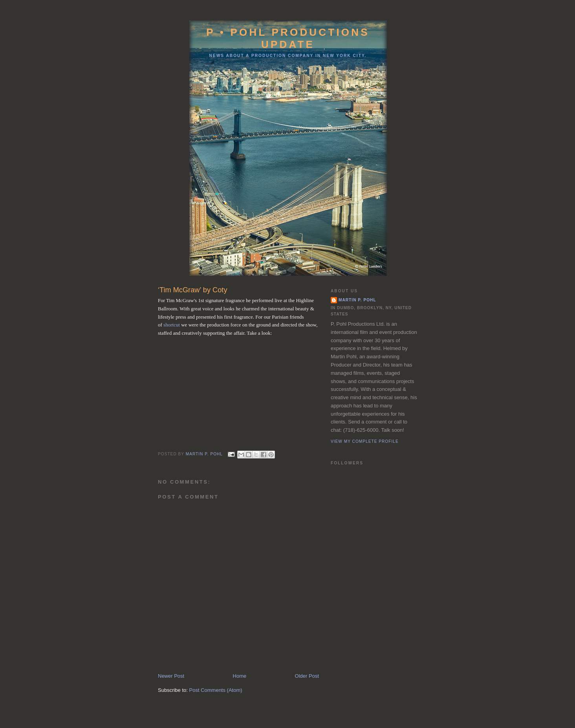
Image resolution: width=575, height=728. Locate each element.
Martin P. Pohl (357, 300)
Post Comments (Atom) (216, 690)
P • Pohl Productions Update (288, 38)
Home (240, 676)
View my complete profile (365, 441)
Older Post (307, 676)
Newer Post (171, 676)
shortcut (172, 325)
